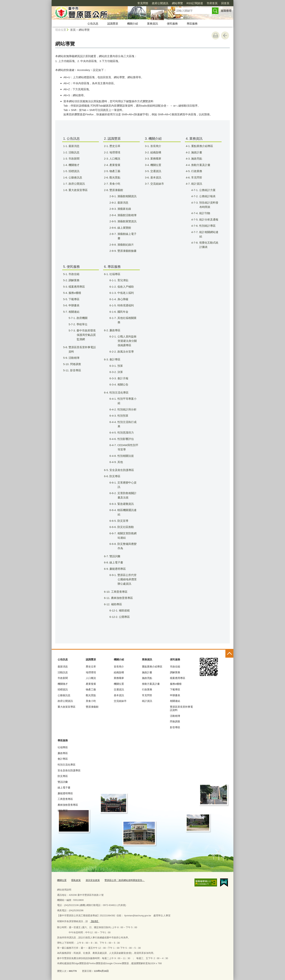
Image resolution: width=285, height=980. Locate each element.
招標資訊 (63, 689)
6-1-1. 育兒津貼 (122, 280)
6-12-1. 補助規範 (123, 610)
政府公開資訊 (139, 3)
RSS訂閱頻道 (174, 3)
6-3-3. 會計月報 (122, 378)
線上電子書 (64, 788)
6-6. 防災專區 (114, 476)
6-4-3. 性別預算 (122, 416)
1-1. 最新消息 (74, 146)
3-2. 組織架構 (155, 152)
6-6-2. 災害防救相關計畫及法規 (127, 495)
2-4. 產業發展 (114, 165)
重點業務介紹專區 (152, 667)
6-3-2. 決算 (120, 372)
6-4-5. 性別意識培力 (125, 433)
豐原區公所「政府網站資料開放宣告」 (125, 880)
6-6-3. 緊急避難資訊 (125, 504)
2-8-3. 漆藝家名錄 (124, 209)
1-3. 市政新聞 (74, 159)
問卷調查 (175, 721)
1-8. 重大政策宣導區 (78, 190)
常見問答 (122, 3)
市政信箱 (175, 667)
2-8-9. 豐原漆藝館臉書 (127, 251)
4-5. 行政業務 (196, 171)
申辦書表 (175, 695)
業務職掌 (119, 678)
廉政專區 (63, 753)
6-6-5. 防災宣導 (122, 521)
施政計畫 (147, 672)
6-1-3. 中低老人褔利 (125, 293)
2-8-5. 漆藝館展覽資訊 (127, 221)
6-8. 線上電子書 (116, 562)
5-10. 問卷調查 (74, 364)
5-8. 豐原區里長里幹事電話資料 (82, 349)
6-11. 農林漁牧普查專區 (121, 598)
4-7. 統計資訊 (196, 184)
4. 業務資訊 (194, 139)
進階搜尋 (226, 11)
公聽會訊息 (64, 695)
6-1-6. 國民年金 (122, 312)
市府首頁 (191, 3)
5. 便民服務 (71, 267)
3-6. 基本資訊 (155, 177)
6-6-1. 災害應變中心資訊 (127, 485)
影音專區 (175, 727)
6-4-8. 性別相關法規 (125, 456)
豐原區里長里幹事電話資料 (181, 708)
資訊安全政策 (93, 880)
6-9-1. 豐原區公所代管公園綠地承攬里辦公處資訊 (127, 579)
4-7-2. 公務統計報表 (207, 196)
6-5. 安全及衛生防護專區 (121, 470)
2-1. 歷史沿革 (114, 146)
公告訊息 (93, 24)
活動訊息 (63, 672)
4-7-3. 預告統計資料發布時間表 (208, 205)
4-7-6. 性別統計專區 (207, 226)
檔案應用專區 (178, 678)
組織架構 (119, 672)
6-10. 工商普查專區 (118, 592)
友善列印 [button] (216, 35)
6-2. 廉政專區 (114, 330)
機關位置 (119, 684)
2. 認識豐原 (112, 139)
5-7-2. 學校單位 (82, 324)
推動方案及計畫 (151, 684)
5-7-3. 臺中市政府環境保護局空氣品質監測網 (86, 335)
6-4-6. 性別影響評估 (125, 439)
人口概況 (91, 678)
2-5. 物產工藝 (114, 171)
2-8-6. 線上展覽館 (124, 228)
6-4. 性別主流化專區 (119, 392)
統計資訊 (147, 701)
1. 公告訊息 (71, 139)
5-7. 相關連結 (74, 312)
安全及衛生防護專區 (69, 770)
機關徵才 (63, 684)
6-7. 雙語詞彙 (114, 556)
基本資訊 (119, 695)
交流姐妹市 (120, 701)
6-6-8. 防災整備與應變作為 (127, 546)
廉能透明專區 (65, 793)
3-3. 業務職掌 (155, 159)
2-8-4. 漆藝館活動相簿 (127, 215)
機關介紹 (133, 24)
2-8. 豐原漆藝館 (116, 190)
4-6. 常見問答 (196, 177)
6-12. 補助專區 (115, 604)
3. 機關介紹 (153, 139)
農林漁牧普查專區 (68, 805)
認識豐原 (113, 24)
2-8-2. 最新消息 (122, 203)
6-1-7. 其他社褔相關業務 (127, 320)
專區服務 (192, 24)
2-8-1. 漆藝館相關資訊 (127, 196)
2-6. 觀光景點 (114, 177)
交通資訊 (119, 689)
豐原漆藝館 (92, 707)
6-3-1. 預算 (120, 366)
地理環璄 (91, 672)
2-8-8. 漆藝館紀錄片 (125, 245)
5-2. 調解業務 (74, 280)
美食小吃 (91, 701)
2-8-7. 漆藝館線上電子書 (127, 236)
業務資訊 (152, 24)
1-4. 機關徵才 (74, 165)
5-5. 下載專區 (74, 299)
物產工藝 (91, 689)
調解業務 (175, 672)
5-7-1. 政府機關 (82, 318)
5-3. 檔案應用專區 (76, 287)
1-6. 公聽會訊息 (75, 177)
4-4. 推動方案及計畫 (200, 165)
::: (50, 2)
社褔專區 (63, 747)
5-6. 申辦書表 (74, 305)
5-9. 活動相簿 (74, 358)
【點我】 (95, 921)
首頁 (73, 30)
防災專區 (63, 776)
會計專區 (63, 759)
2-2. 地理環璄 (114, 152)
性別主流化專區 (67, 765)
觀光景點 (91, 695)
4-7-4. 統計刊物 (204, 213)
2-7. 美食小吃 (114, 184)
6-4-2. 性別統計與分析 (127, 409)
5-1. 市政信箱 (74, 274)
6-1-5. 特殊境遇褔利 (125, 305)
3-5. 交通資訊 (155, 171)
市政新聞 (63, 678)
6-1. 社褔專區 (114, 274)
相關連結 (175, 701)
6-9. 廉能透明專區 (117, 569)
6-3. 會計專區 (114, 359)
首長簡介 (119, 667)
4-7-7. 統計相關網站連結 (208, 234)
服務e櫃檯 (176, 684)
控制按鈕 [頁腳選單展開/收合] (229, 654)
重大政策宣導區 (67, 707)
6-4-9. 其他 (120, 462)
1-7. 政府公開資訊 (76, 184)
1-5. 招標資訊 (74, 171)
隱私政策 (76, 880)
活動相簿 (175, 716)
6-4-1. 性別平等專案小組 (127, 401)
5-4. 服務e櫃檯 (74, 293)
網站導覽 (156, 3)
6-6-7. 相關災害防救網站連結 (127, 535)
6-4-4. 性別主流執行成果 (127, 424)
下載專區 (175, 689)
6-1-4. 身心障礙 (122, 299)
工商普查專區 (65, 799)
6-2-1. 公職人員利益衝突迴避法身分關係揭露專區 (127, 341)
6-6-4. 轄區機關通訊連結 (127, 512)
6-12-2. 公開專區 (123, 617)
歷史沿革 (91, 667)
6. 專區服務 (112, 267)
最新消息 (63, 667)
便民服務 (172, 24)
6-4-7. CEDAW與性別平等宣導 (128, 447)
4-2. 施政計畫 (196, 152)
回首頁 (204, 3)
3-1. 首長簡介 (155, 146)
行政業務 (147, 689)
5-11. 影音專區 (74, 370)
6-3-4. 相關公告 (122, 384)
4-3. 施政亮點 (196, 159)
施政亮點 (147, 678)
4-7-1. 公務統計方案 (207, 190)
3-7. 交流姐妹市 (157, 184)
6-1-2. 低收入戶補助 (125, 287)
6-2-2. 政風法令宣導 (125, 352)
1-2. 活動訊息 (74, 152)
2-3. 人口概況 (114, 159)
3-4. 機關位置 (155, 165)
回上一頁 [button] (225, 35)
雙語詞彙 (63, 782)
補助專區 (63, 811)
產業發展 (91, 684)
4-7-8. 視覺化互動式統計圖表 (208, 245)
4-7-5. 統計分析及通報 (208, 219)
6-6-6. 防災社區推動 (125, 527)
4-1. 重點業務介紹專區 (202, 146)
